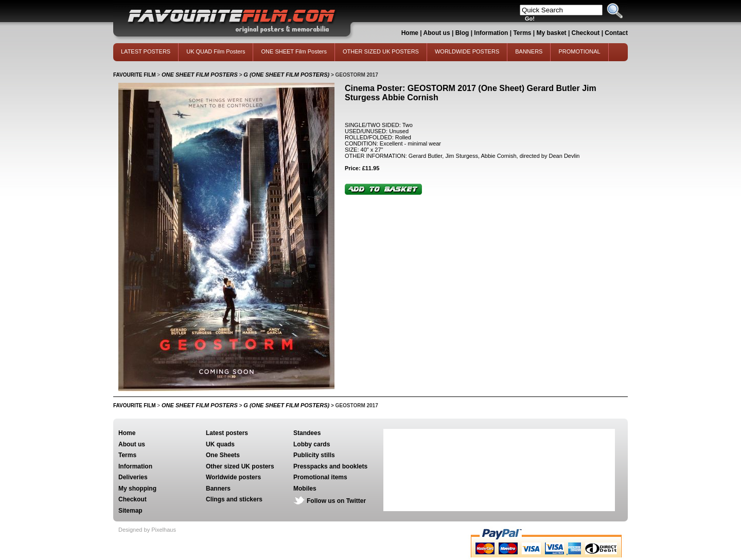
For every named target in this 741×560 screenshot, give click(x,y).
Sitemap (130, 511)
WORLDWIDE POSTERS (467, 51)
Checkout (587, 33)
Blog (462, 33)
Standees (307, 433)
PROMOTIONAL (579, 51)
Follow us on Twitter (336, 501)
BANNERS (529, 51)
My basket (552, 33)
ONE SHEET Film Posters (294, 51)
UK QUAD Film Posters (216, 51)
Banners (218, 489)
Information (491, 33)
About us (437, 33)
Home (410, 33)
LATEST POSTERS (146, 51)
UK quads (220, 444)
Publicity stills (314, 455)
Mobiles (305, 489)
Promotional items (320, 477)
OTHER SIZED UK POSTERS (381, 51)
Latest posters (227, 433)
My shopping (137, 489)
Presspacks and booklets (330, 466)
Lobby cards (312, 444)
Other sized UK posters (240, 466)
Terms (522, 33)
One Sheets (223, 455)
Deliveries (133, 477)
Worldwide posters (233, 477)
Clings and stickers (234, 499)
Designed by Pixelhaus (147, 530)
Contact (616, 33)
